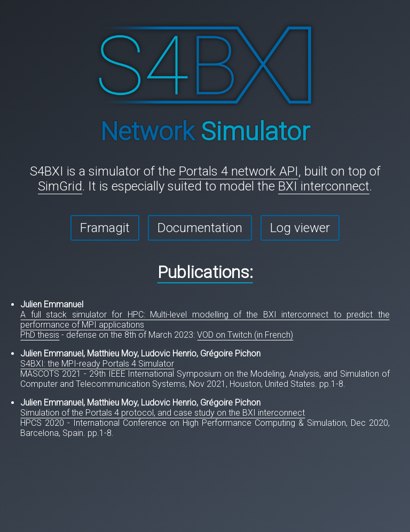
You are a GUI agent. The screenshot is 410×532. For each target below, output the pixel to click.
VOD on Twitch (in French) (245, 335)
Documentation (200, 228)
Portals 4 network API (239, 171)
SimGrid (60, 186)
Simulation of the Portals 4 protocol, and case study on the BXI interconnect (163, 413)
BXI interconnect (324, 186)
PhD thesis (40, 335)
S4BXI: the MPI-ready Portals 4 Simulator (97, 364)
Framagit (105, 228)
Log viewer (300, 228)
